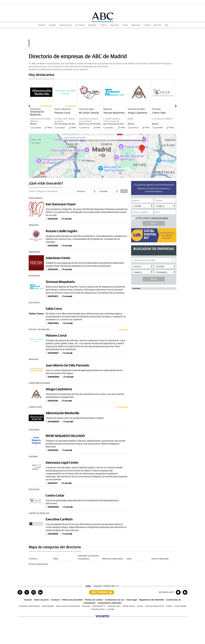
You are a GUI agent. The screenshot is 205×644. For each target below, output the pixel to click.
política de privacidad (160, 218)
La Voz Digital (79, 624)
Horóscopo (86, 606)
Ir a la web (66, 219)
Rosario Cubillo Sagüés (61, 231)
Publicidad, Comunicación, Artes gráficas (88, 557)
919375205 (52, 246)
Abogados (34, 225)
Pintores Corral (56, 335)
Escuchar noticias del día (155, 606)
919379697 (61, 128)
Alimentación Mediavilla (62, 413)
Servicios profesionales (38, 564)
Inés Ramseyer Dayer (61, 204)
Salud (129, 559)
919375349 (52, 450)
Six (56, 630)
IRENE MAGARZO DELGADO (65, 436)
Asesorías (33, 456)
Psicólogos (34, 303)
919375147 (52, 483)
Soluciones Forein (58, 258)
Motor (56, 559)
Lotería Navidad (48, 606)
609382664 (53, 377)
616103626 (52, 534)
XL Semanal (22, 630)
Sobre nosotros (41, 600)
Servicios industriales (160, 559)
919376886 (159, 128)
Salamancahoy (155, 624)
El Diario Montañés (63, 624)
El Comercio (154, 621)
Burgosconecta (136, 624)
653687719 (85, 128)
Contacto (55, 600)
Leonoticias (116, 624)
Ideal (170, 621)
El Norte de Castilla (119, 621)
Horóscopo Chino (114, 606)
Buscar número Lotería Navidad (68, 606)
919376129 (134, 128)
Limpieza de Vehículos (39, 513)
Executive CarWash (59, 519)
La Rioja (96, 621)
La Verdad (97, 624)
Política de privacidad (72, 600)
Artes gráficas (36, 198)
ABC (19, 621)
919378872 (110, 128)
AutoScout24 (60, 632)
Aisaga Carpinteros (59, 389)
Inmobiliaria (34, 252)
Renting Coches (24, 632)
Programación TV (99, 606)
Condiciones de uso (115, 600)
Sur (19, 624)
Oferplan (134, 630)
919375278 (52, 269)
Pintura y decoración (39, 329)
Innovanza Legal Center (62, 462)
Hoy (57, 621)
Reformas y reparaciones (113, 559)
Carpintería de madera (39, 383)
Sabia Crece (54, 308)
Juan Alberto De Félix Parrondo (67, 365)
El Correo (78, 621)
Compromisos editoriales (110, 603)
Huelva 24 (21, 627)
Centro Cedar (55, 495)
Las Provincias (42, 624)
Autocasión (116, 630)
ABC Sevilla (41, 621)
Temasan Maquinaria (60, 282)
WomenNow (173, 630)
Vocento (28, 600)
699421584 (52, 323)
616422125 (52, 219)
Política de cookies (94, 600)
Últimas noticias (129, 606)
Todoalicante (173, 624)
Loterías (140, 606)
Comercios (33, 559)
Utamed (39, 632)
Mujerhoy (40, 630)
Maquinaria (34, 276)
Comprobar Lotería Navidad (29, 606)
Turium (96, 630)
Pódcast (169, 606)
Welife (76, 630)
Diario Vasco (136, 621)
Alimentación (35, 407)
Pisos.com (154, 630)
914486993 (37, 128)
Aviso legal (132, 600)
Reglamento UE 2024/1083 (151, 600)
